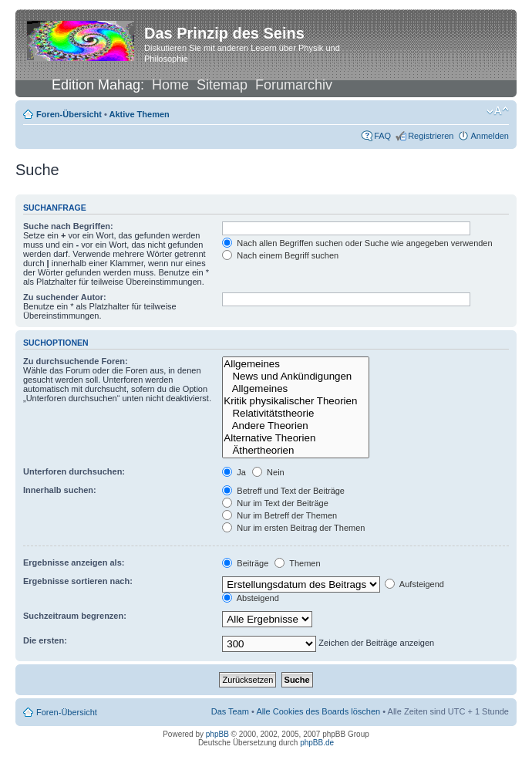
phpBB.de (317, 743)
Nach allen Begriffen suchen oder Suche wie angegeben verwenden (357, 243)
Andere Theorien (295, 426)
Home (170, 85)
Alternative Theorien (295, 438)
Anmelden (490, 136)
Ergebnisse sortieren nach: (78, 581)
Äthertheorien (295, 451)
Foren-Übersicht (69, 114)
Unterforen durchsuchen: (74, 471)
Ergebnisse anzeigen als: (74, 562)
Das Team (230, 711)
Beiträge (245, 563)
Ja (234, 472)
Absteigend (251, 598)
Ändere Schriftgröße (498, 111)
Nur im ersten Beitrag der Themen (293, 528)
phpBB (217, 734)
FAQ (382, 136)
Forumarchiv (294, 85)
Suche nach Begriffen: (68, 226)
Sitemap (222, 85)
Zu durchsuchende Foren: (76, 361)
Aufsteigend (414, 584)
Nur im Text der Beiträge (275, 503)
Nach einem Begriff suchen (280, 255)
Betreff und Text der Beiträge (283, 491)
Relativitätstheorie (295, 414)
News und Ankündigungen (295, 377)
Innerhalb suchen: (60, 490)
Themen (297, 563)
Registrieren (431, 136)
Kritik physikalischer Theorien (295, 401)
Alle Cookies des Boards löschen (318, 711)
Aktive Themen (140, 114)
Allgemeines (295, 364)
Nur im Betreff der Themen (279, 515)
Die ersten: (45, 640)
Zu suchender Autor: (65, 297)
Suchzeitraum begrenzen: (75, 616)
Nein (268, 472)
